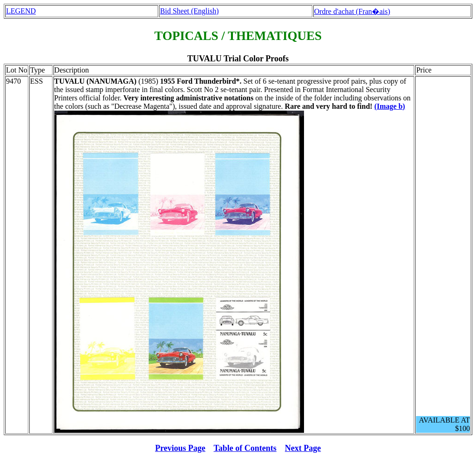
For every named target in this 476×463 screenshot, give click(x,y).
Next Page (303, 448)
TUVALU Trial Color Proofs (238, 59)
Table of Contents (245, 448)
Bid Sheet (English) (189, 11)
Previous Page (180, 448)
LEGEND (21, 11)
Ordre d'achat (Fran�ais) (352, 11)
